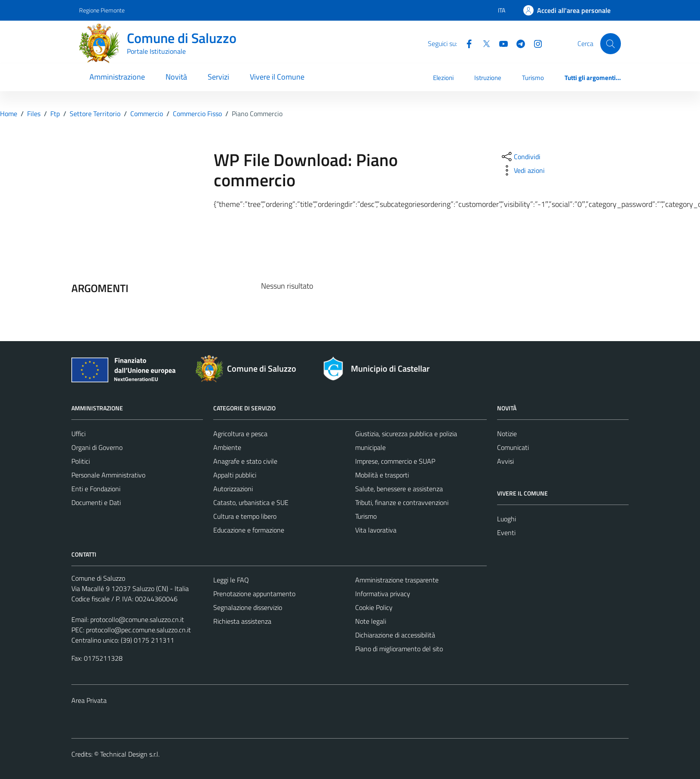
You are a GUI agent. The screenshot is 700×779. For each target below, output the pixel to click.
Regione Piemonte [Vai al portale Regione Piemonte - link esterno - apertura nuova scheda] (102, 10)
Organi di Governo (97, 447)
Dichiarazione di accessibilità (395, 635)
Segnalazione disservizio (248, 607)
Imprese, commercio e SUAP (395, 461)
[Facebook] (466, 43)
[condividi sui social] (520, 157)
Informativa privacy (383, 594)
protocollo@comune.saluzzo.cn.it (137, 619)
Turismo (533, 78)
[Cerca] (611, 43)
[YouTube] (500, 43)
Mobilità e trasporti (382, 475)
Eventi (506, 533)
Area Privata (89, 700)
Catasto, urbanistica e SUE (251, 502)
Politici (81, 461)
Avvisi (505, 461)
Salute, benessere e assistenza (399, 489)
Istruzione (488, 78)
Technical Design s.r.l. (130, 754)
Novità (176, 77)
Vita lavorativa (376, 530)
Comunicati (513, 447)
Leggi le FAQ (231, 580)
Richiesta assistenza (242, 621)
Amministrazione (117, 77)
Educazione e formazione (249, 530)
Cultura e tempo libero (245, 516)
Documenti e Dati (96, 502)
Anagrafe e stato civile (245, 461)
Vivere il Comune (277, 77)
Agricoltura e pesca (240, 434)
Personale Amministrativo (108, 475)
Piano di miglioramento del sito (399, 649)
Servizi (218, 77)
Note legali (371, 621)
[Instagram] (534, 43)
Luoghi (507, 519)
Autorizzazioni (233, 489)
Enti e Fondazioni (96, 489)
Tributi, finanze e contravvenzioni (402, 502)
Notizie (507, 434)
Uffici (78, 434)
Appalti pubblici (235, 475)
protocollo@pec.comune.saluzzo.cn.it (138, 630)
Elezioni (443, 78)
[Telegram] (517, 43)
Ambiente (227, 447)
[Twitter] (483, 43)
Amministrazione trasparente (397, 580)
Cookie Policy (374, 607)
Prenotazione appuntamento (254, 594)
